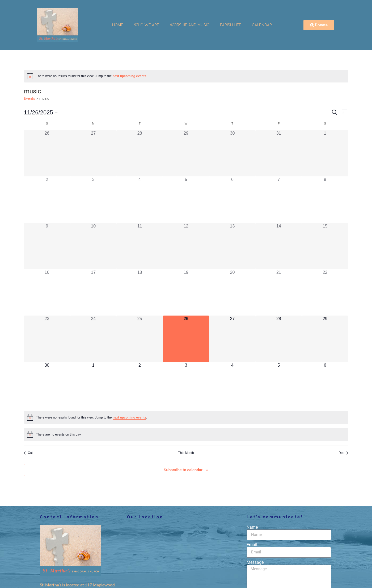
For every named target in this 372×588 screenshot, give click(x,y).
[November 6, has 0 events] (232, 200)
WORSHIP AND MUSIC (190, 25)
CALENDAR (262, 25)
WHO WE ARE (147, 25)
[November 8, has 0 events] (325, 200)
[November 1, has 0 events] (325, 153)
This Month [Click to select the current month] (186, 453)
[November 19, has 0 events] (186, 292)
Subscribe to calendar (183, 470)
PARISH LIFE (231, 25)
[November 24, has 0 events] (93, 339)
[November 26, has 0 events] (186, 339)
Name (252, 527)
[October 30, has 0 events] (232, 153)
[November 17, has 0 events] (93, 292)
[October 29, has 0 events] (186, 153)
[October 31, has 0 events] (279, 153)
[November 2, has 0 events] (47, 200)
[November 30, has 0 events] (47, 385)
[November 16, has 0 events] (47, 292)
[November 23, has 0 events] (47, 339)
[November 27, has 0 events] (232, 339)
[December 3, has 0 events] (186, 385)
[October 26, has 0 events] (47, 153)
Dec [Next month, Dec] (343, 453)
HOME (118, 25)
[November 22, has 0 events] (325, 292)
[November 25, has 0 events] (139, 339)
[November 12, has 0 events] (186, 246)
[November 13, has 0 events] (232, 246)
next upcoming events (130, 76)
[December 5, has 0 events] (279, 385)
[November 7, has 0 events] (279, 200)
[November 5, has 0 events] (186, 200)
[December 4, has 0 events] (232, 385)
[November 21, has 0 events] (279, 292)
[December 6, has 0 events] (325, 385)
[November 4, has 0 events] (139, 200)
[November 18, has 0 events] (139, 292)
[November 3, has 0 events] (93, 200)
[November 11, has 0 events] (139, 246)
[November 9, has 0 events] (47, 246)
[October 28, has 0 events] (139, 153)
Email (252, 545)
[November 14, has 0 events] (279, 246)
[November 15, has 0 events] (325, 246)
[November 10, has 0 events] (93, 246)
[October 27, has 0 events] (93, 153)
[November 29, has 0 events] (325, 339)
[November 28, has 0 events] (279, 339)
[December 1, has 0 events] (93, 385)
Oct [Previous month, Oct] (28, 453)
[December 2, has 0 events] (139, 385)
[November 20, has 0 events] (232, 292)
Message (255, 562)
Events (29, 98)
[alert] (186, 76)
